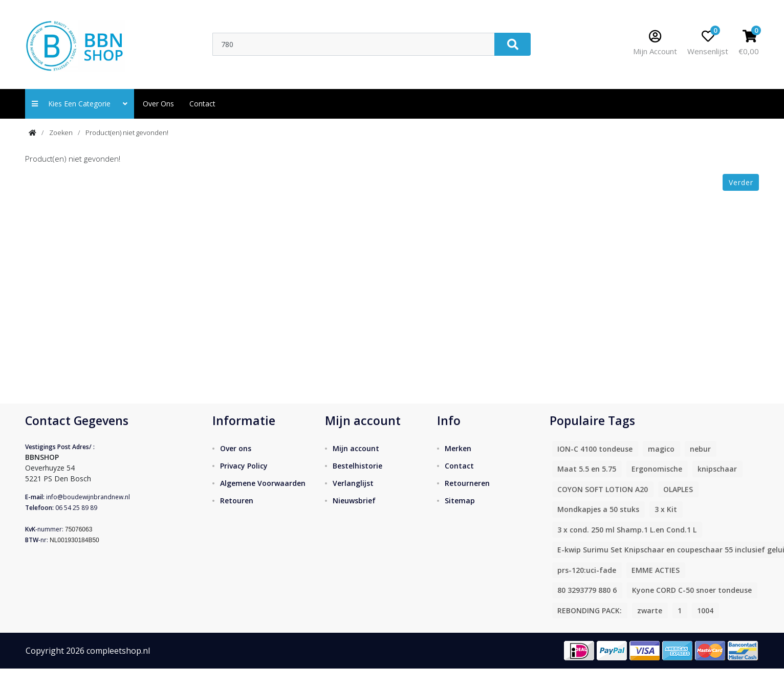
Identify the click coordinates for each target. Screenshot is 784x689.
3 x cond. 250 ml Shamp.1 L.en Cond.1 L (627, 530)
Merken (458, 448)
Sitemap (460, 501)
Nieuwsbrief (354, 501)
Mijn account (356, 448)
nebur (700, 449)
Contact (459, 466)
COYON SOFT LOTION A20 (603, 489)
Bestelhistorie (357, 466)
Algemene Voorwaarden (263, 483)
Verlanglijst (353, 483)
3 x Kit (666, 509)
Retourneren (467, 483)
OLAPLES (678, 489)
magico (661, 449)
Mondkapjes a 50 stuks (598, 509)
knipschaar (717, 469)
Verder (741, 182)
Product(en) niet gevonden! (127, 132)
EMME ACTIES (656, 570)
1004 (705, 610)
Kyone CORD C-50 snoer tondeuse (692, 590)
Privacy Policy (244, 466)
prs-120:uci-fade (587, 570)
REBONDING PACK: (590, 610)
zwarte (650, 610)
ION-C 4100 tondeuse (595, 449)
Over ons (158, 104)
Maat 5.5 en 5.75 (587, 469)
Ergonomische (657, 469)
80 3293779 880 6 (587, 590)
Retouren (237, 501)
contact (202, 104)
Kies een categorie (80, 104)
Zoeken (61, 132)
